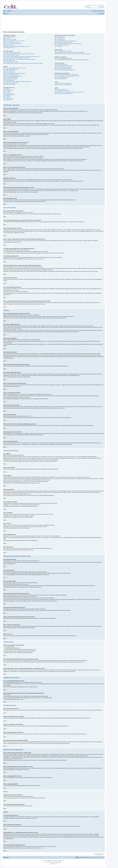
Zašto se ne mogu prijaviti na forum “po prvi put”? (14, 41)
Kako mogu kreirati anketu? (9, 72)
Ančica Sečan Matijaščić (56, 257)
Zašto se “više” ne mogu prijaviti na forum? (13, 44)
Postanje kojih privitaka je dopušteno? (63, 83)
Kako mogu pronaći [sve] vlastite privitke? (64, 85)
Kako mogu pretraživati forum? (61, 64)
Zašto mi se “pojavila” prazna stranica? (63, 67)
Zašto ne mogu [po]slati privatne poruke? (63, 51)
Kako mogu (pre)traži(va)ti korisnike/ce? (63, 68)
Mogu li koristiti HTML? (8, 90)
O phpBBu (6, 818)
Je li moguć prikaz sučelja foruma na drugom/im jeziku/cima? (17, 58)
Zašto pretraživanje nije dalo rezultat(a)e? (64, 66)
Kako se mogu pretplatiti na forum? (62, 77)
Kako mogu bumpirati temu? (10, 84)
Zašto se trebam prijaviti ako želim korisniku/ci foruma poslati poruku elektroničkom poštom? (23, 63)
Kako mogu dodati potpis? (9, 71)
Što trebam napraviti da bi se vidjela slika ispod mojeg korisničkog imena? (19, 59)
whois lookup (16, 836)
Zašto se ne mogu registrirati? (10, 40)
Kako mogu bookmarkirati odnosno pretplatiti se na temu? (67, 76)
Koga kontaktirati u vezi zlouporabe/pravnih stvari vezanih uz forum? (69, 92)
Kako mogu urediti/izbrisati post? (10, 69)
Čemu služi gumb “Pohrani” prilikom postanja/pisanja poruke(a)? (17, 82)
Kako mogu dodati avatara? (9, 61)
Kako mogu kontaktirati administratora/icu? (64, 93)
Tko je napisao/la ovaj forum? (61, 89)
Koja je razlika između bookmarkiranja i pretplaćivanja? (67, 75)
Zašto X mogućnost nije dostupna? (62, 91)
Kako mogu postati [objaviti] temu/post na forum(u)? (15, 68)
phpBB (56, 253)
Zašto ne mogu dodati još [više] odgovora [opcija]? (14, 73)
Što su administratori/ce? (60, 37)
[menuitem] (10, 11)
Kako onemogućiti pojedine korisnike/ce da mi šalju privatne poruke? (69, 52)
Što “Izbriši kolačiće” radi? (9, 48)
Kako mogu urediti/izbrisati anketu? (11, 75)
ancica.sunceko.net (40, 259)
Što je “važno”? (7, 97)
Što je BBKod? (7, 89)
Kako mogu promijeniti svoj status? (11, 62)
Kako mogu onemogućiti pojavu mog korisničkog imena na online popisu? (19, 54)
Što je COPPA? (7, 38)
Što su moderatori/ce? (59, 38)
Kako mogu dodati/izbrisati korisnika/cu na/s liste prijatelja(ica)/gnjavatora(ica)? (72, 60)
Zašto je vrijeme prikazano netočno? (11, 55)
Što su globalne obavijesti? (9, 94)
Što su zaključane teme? (9, 98)
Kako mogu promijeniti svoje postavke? (12, 52)
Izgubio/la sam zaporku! (9, 45)
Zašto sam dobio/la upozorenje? (10, 79)
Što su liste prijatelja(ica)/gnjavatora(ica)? (64, 58)
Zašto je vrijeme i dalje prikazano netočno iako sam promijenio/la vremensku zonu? (21, 56)
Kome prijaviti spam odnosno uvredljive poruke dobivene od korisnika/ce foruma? (72, 54)
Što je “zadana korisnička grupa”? (62, 45)
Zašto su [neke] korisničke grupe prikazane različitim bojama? (68, 44)
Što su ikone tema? (8, 100)
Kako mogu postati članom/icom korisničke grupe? (65, 41)
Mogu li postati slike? (8, 93)
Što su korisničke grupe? (60, 40)
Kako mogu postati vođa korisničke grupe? (64, 42)
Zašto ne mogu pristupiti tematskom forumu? (13, 76)
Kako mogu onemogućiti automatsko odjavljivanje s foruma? (16, 46)
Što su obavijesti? (7, 96)
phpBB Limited (39, 817)
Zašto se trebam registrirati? (9, 37)
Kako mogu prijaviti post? (9, 80)
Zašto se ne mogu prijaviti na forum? (11, 42)
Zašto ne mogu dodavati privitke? (11, 77)
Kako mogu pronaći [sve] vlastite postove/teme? (65, 70)
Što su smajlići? (7, 92)
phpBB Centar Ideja (37, 826)
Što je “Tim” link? (58, 46)
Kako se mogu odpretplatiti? (61, 79)
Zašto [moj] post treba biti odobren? (11, 83)
